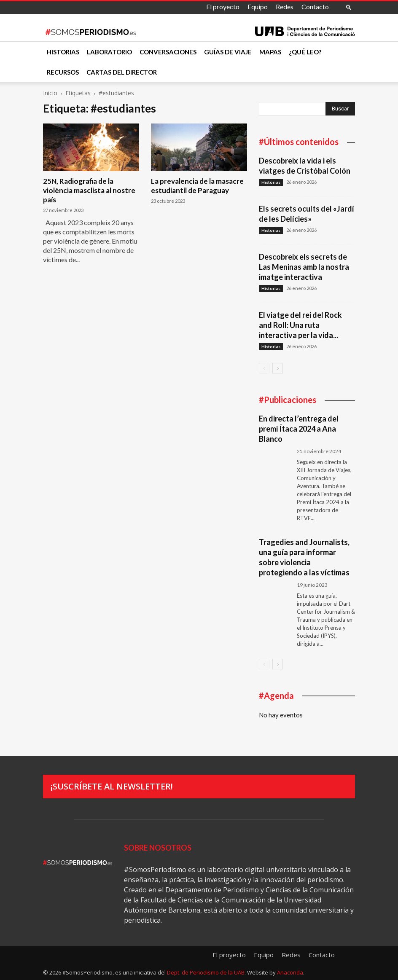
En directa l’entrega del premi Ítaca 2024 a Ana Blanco (299, 429)
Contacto (315, 7)
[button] (349, 7)
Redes (285, 7)
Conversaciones (168, 52)
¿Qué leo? (305, 52)
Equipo (258, 7)
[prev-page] (264, 368)
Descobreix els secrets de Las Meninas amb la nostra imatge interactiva (304, 267)
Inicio (50, 93)
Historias (63, 52)
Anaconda (290, 972)
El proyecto (223, 7)
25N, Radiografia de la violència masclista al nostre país (89, 190)
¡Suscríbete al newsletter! (112, 786)
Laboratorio (109, 52)
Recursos (63, 72)
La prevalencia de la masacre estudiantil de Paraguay (197, 186)
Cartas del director (122, 72)
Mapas (270, 52)
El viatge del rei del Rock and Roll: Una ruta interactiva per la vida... (300, 325)
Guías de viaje (228, 52)
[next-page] (278, 368)
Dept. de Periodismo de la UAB (206, 972)
